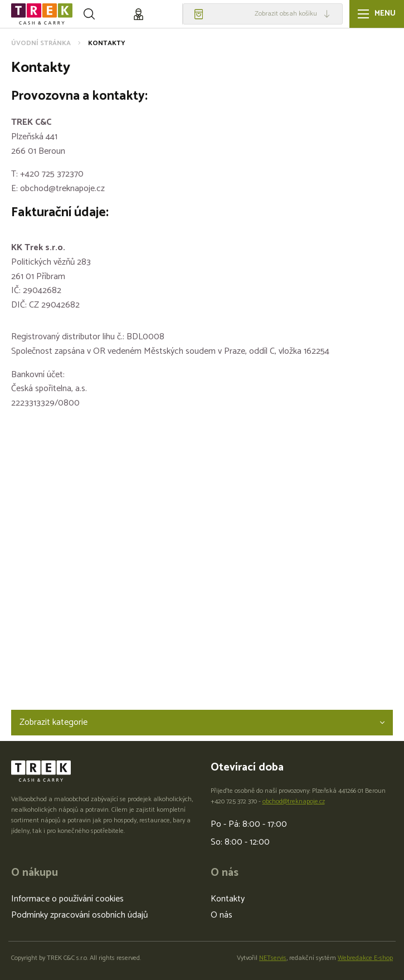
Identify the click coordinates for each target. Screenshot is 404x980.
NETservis (273, 958)
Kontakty (228, 899)
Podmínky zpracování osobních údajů (79, 915)
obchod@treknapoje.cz (294, 801)
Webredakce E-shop (365, 958)
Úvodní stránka (41, 43)
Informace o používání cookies (67, 899)
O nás (222, 915)
